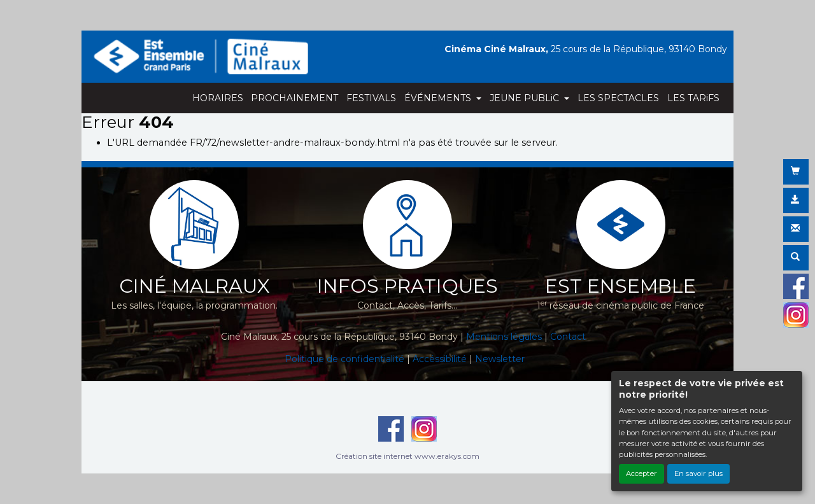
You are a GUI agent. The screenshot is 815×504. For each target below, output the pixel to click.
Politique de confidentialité (344, 359)
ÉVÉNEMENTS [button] (439, 98)
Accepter (641, 473)
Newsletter (500, 359)
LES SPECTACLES (618, 98)
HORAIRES (218, 98)
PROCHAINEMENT (294, 98)
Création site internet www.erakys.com (407, 456)
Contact (568, 337)
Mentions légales (504, 337)
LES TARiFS (693, 98)
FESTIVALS (371, 98)
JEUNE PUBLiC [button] (526, 98)
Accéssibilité (440, 359)
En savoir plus (698, 473)
